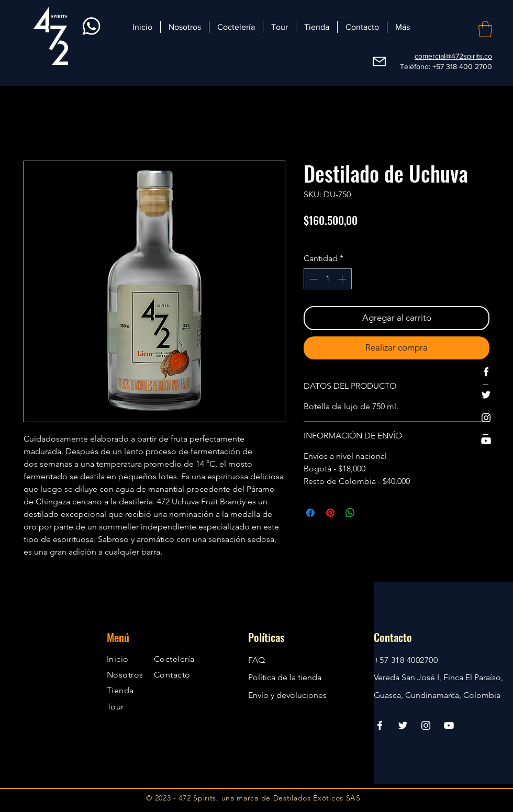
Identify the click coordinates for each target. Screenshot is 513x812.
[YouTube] (486, 441)
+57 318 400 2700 (462, 66)
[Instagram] (486, 418)
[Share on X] (370, 513)
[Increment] (343, 279)
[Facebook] (486, 372)
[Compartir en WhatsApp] (350, 513)
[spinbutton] (328, 279)
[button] (485, 29)
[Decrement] (313, 279)
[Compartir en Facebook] (310, 513)
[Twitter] (486, 395)
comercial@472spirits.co (453, 56)
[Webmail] (379, 62)
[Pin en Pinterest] (330, 513)
